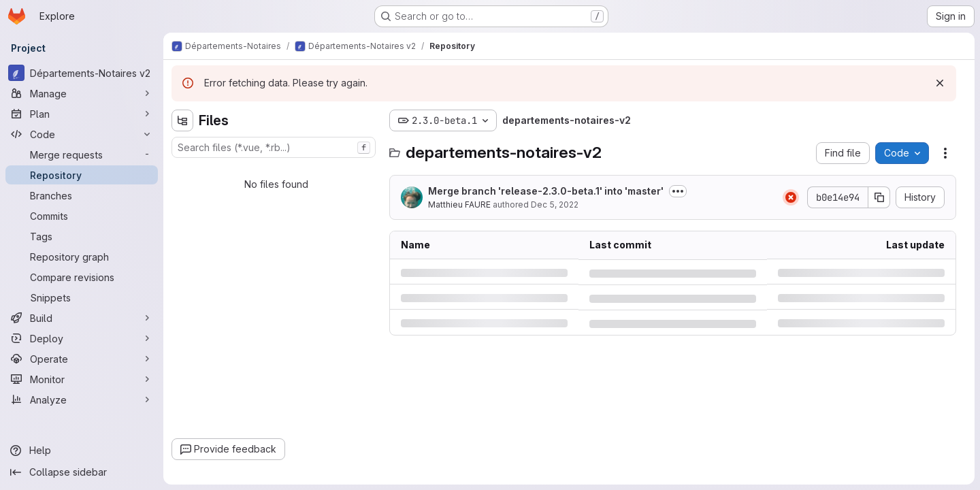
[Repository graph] (82, 257)
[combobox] (274, 147)
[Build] (82, 318)
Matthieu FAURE (459, 205)
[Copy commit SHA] (879, 197)
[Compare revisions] (82, 277)
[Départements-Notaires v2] (82, 73)
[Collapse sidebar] (82, 472)
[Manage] (82, 93)
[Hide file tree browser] (182, 120)
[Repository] (82, 175)
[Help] (82, 451)
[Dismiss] (940, 83)
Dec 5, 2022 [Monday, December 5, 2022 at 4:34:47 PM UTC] (555, 205)
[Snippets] (82, 297)
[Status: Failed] (791, 197)
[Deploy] (82, 338)
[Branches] (82, 195)
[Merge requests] (82, 154)
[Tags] (82, 236)
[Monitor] (82, 379)
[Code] (82, 134)
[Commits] (82, 216)
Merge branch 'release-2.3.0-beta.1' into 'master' (546, 191)
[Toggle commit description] (678, 191)
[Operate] (82, 359)
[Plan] (82, 114)
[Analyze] (82, 399)
